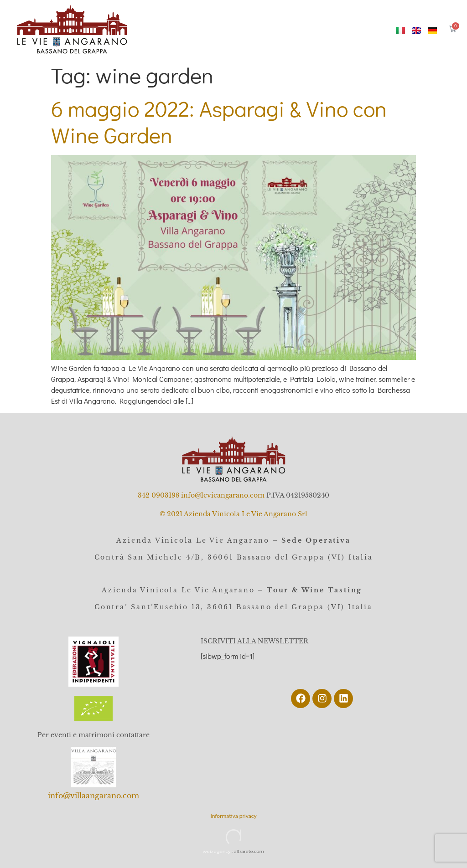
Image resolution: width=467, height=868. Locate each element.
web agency (217, 851)
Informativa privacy (233, 816)
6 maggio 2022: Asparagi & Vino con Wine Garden (219, 121)
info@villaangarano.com (93, 796)
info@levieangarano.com (223, 495)
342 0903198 (158, 495)
